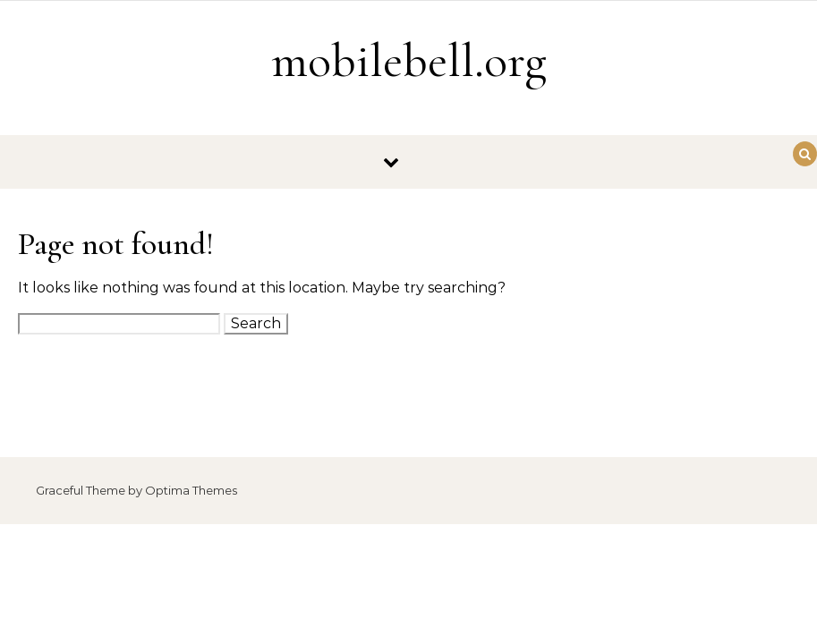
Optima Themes (191, 490)
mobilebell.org (409, 60)
